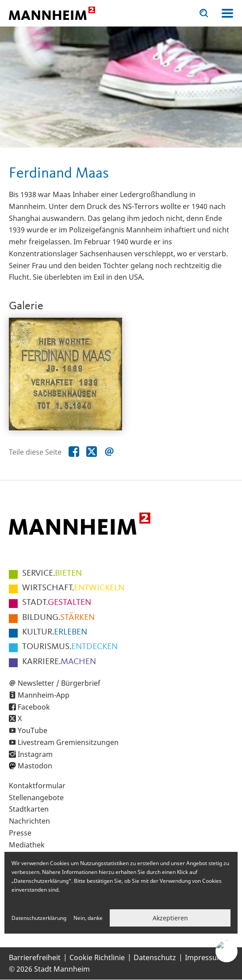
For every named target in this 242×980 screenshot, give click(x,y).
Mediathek (27, 845)
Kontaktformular (37, 786)
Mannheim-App (44, 695)
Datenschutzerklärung (39, 918)
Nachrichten (29, 821)
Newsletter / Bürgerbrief (59, 683)
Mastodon (35, 766)
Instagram (35, 754)
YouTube (33, 730)
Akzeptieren (170, 918)
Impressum (204, 957)
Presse (20, 833)
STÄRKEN (58, 618)
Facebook (34, 707)
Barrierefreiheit (35, 957)
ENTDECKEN (70, 647)
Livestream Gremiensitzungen (68, 742)
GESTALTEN (57, 603)
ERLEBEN (55, 632)
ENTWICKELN (73, 588)
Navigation (227, 13)
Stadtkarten (29, 809)
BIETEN (52, 574)
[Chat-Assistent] (227, 951)
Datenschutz (155, 957)
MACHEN (59, 662)
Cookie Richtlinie (97, 957)
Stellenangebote (36, 798)
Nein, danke (88, 918)
